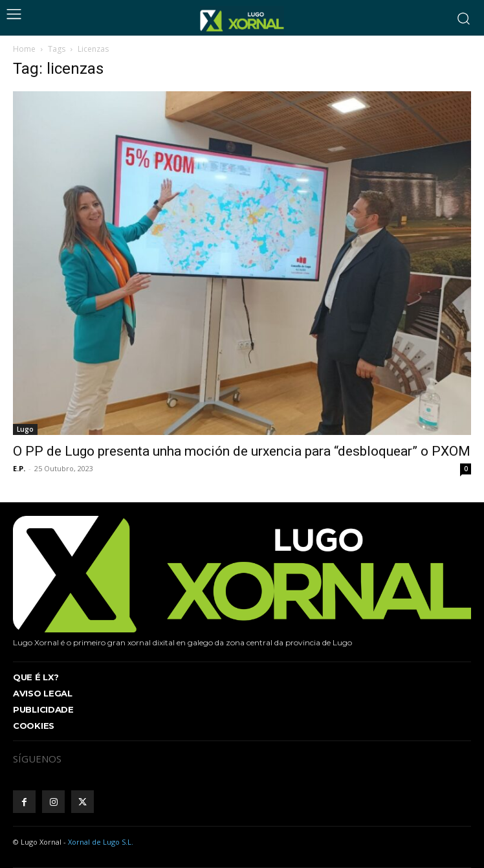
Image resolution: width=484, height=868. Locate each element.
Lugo (25, 429)
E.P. (19, 468)
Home (24, 49)
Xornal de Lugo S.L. (101, 842)
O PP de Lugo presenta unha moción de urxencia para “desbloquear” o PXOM (242, 451)
